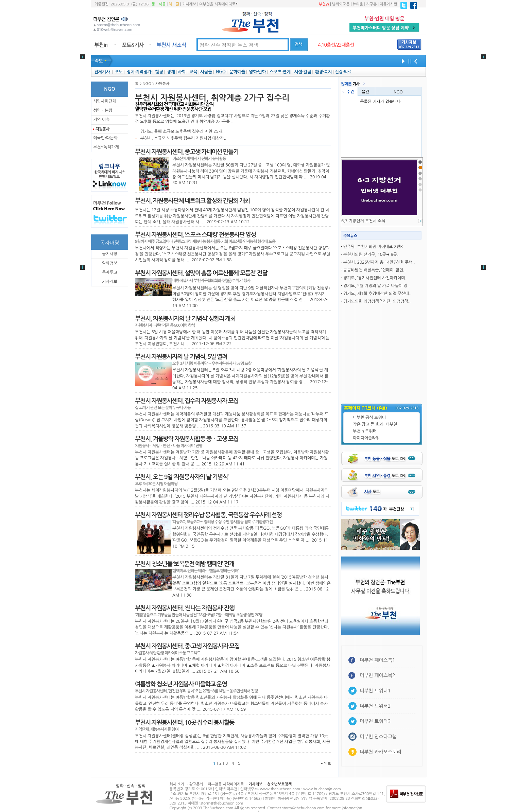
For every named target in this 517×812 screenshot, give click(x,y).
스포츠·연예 (280, 72)
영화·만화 (257, 72)
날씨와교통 (341, 4)
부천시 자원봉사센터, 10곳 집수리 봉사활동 (185, 723)
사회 (182, 72)
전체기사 (102, 72)
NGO (221, 72)
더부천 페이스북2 (377, 675)
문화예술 (237, 72)
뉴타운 (358, 4)
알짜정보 (110, 263)
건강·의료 (343, 72)
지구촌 (371, 4)
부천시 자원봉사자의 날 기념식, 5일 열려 (181, 357)
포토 (119, 72)
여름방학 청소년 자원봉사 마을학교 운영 (181, 684)
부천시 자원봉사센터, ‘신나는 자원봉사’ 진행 (185, 608)
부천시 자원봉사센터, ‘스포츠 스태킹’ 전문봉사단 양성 (195, 235)
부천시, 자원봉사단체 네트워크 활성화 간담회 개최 (192, 201)
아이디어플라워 (366, 438)
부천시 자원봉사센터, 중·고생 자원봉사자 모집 (187, 646)
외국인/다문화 (105, 138)
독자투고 (110, 272)
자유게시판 (389, 4)
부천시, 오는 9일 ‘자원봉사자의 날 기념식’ (182, 477)
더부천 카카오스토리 (380, 752)
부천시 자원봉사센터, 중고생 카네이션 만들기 (187, 152)
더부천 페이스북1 (377, 660)
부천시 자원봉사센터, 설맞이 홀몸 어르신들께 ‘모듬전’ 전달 (201, 273)
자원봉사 (102, 129)
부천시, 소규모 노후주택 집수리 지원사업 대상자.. (183, 138)
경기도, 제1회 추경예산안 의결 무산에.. (377, 294)
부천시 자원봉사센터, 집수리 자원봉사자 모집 (187, 401)
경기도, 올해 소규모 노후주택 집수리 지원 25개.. (182, 131)
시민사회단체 (105, 101)
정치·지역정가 (139, 72)
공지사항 (110, 254)
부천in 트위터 (365, 431)
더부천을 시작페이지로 (218, 4)
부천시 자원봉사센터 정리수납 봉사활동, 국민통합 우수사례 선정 (208, 515)
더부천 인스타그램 (378, 737)
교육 (193, 72)
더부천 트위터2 (375, 706)
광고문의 (196, 784)
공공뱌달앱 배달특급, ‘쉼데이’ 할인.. (374, 270)
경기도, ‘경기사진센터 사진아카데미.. (375, 278)
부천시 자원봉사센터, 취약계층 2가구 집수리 (212, 98)
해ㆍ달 (174, 4)
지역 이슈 (101, 120)
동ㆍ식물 (159, 4)
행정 (159, 72)
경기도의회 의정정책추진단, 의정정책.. (377, 301)
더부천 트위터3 (375, 721)
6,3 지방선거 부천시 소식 (363, 221)
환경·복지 (323, 72)
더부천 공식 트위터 (369, 418)
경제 (171, 72)
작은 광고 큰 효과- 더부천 (375, 424)
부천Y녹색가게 (106, 147)
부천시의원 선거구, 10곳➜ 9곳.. (372, 254)
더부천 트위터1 (375, 691)
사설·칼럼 (303, 72)
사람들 (206, 72)
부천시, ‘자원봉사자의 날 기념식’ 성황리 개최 (185, 319)
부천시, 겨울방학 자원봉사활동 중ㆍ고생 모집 (187, 439)
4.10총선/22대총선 (336, 45)
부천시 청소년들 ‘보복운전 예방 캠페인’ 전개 (184, 564)
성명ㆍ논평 (103, 110)
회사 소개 (177, 784)
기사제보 (189, 4)
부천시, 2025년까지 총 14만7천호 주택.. (379, 262)
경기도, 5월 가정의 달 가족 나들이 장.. (377, 286)
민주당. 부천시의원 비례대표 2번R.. (374, 247)
